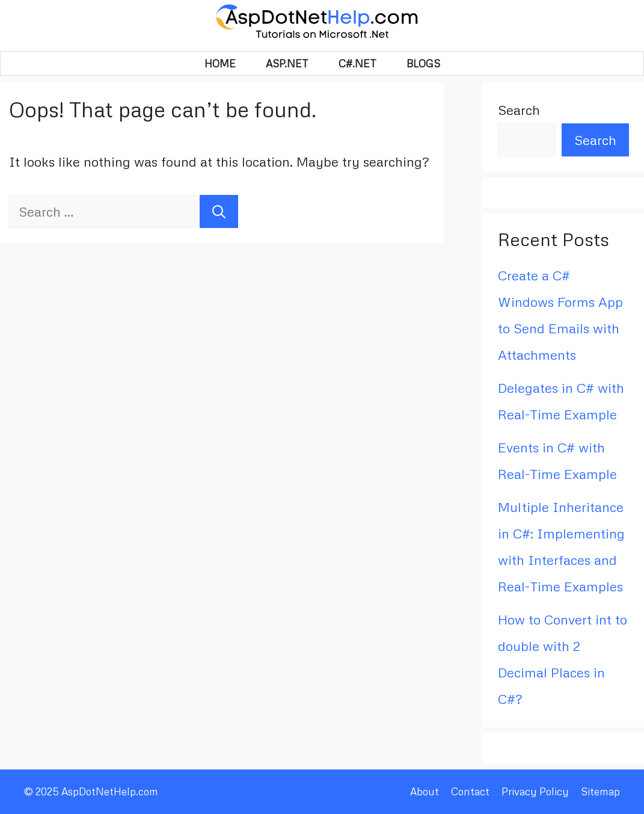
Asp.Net (287, 63)
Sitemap (600, 791)
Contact (470, 791)
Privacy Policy (535, 791)
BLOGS (423, 63)
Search (519, 110)
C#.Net (357, 63)
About (425, 791)
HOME (220, 63)
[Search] (219, 211)
